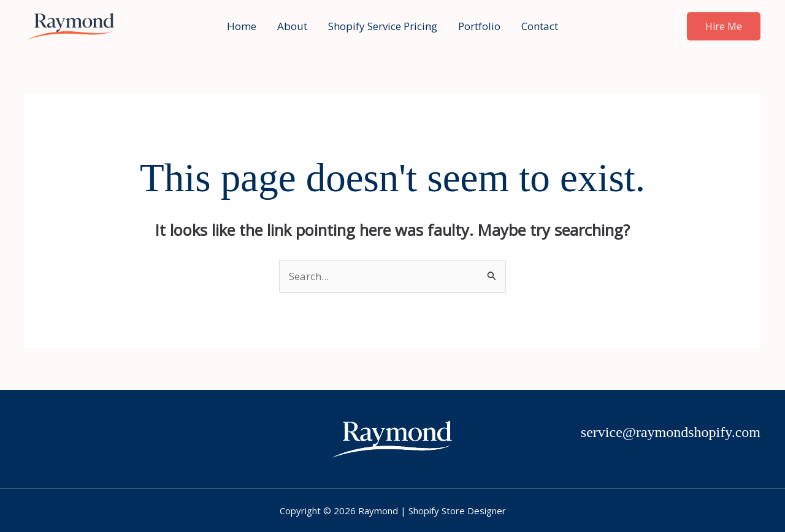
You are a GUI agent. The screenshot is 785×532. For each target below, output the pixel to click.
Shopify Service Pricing (383, 26)
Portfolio (479, 26)
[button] (724, 26)
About (292, 26)
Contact (540, 26)
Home (242, 26)
